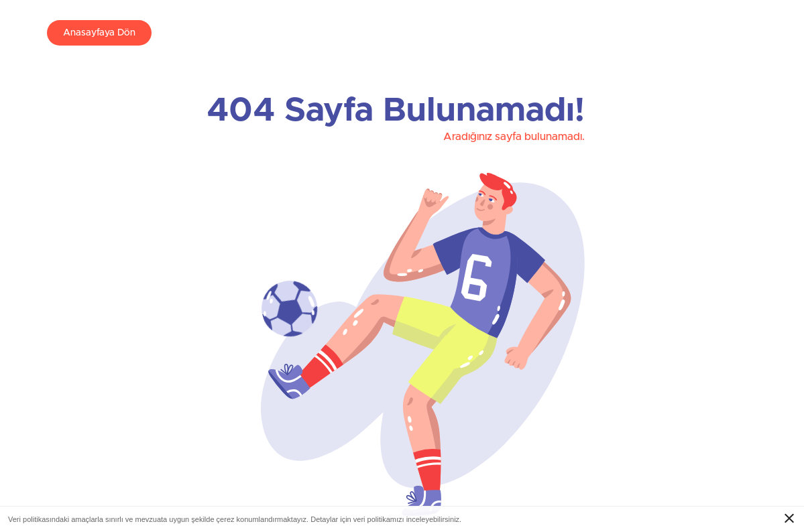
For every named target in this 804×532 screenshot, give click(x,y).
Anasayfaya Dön (99, 33)
